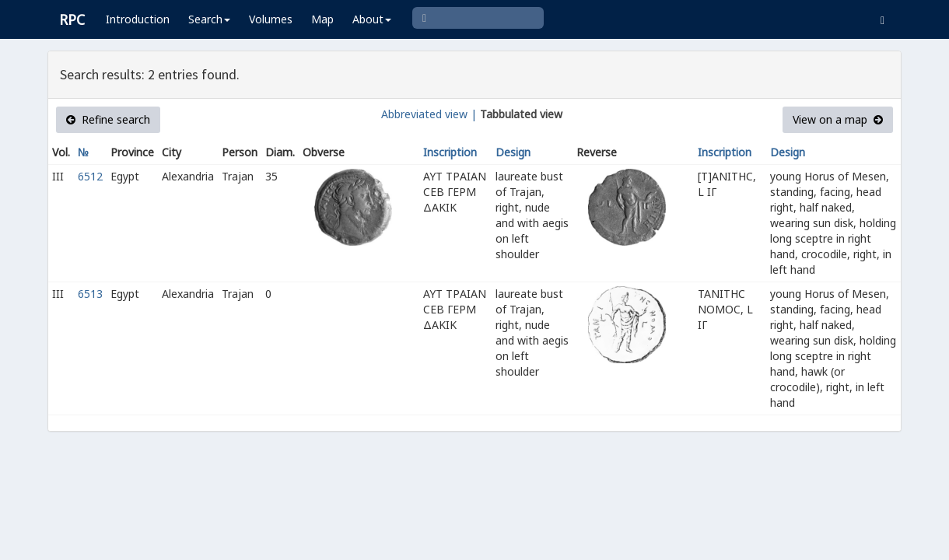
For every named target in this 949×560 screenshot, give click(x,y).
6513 (90, 294)
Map (322, 19)
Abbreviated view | (429, 114)
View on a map (838, 119)
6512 (90, 176)
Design (513, 152)
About (372, 19)
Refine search (108, 119)
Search (209, 19)
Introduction (138, 19)
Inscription (450, 152)
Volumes (271, 19)
